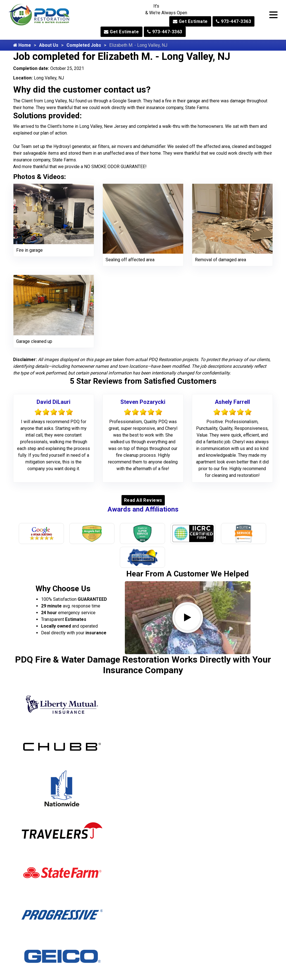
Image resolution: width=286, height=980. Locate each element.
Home (22, 45)
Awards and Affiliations (143, 509)
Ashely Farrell (232, 402)
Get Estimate (190, 21)
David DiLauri (53, 402)
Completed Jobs (84, 45)
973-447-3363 (233, 21)
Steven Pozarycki (143, 402)
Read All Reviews (143, 500)
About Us (49, 45)
